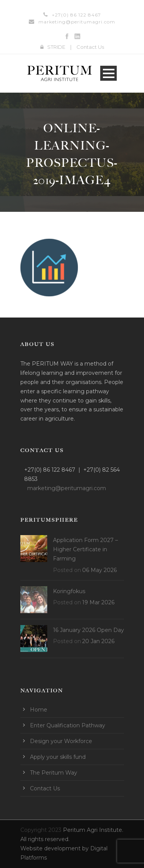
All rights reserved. (45, 839)
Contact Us (90, 47)
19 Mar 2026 (98, 602)
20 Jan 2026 (98, 641)
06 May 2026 (99, 570)
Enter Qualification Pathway (68, 725)
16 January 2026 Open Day (89, 630)
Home (39, 710)
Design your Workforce (61, 741)
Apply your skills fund (58, 757)
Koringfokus (69, 591)
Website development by (55, 848)
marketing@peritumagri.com (77, 22)
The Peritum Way (54, 773)
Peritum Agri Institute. (93, 830)
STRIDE (56, 47)
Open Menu (108, 73)
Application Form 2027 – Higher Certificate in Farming (85, 549)
